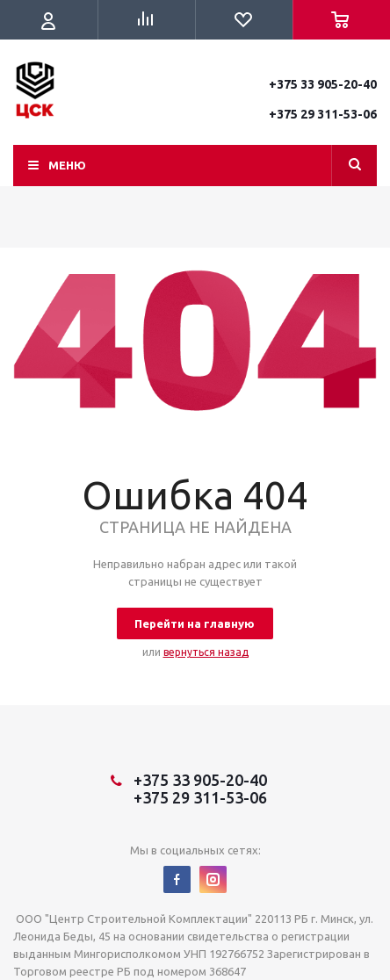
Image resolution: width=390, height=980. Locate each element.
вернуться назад (206, 652)
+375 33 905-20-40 (323, 84)
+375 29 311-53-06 (323, 114)
